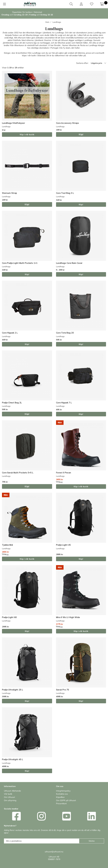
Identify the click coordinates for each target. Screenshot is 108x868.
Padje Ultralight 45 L (12, 759)
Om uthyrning (10, 800)
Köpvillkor (60, 797)
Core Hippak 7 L (64, 403)
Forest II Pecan (64, 473)
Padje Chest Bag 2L (12, 403)
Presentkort (61, 803)
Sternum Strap (9, 193)
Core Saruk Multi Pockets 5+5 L (18, 473)
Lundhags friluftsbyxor (13, 123)
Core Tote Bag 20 (65, 333)
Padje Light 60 (9, 617)
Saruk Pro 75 (63, 690)
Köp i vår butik (27, 135)
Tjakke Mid (7, 545)
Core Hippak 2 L (10, 333)
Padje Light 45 (63, 545)
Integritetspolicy (63, 791)
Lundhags (57, 22)
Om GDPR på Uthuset (66, 800)
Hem (47, 22)
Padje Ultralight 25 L (12, 690)
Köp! (81, 205)
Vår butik (8, 794)
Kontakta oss (62, 794)
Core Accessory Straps (67, 123)
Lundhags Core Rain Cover (69, 263)
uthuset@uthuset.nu (54, 852)
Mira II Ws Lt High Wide (68, 617)
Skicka (92, 841)
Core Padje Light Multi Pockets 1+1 (20, 263)
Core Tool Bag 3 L (65, 193)
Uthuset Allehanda (12, 791)
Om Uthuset (9, 797)
